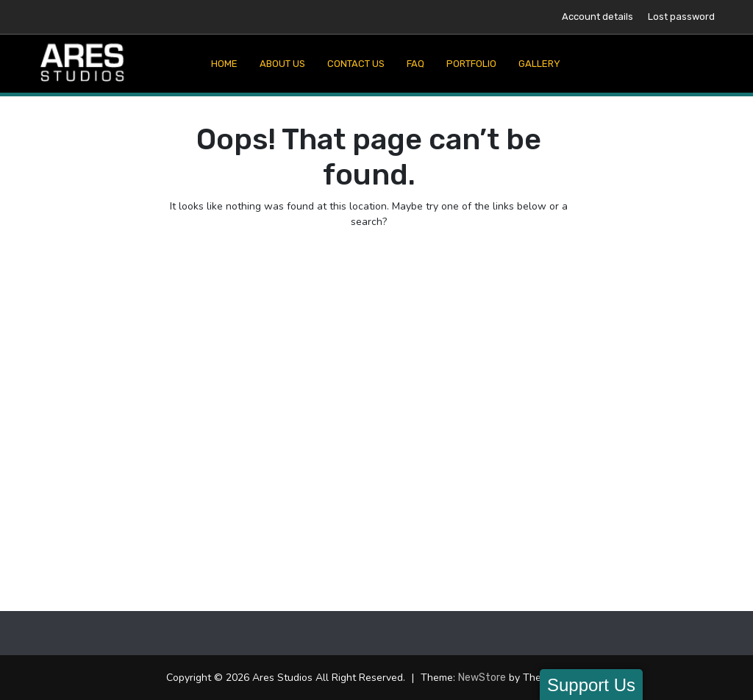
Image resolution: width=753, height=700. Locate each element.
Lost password (681, 17)
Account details (597, 17)
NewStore (482, 678)
